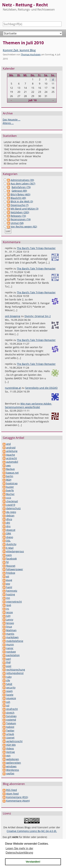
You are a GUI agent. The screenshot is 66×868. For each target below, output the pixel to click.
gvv (8, 584)
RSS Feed (12, 790)
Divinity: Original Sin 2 (38, 316)
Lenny (10, 620)
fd (7, 562)
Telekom (11, 723)
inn (8, 598)
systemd (11, 720)
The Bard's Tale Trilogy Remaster (36, 248)
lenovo (10, 623)
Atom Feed (12, 794)
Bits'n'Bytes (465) (20, 194)
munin (10, 644)
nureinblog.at (13, 388)
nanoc (10, 648)
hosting (11, 594)
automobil (12, 462)
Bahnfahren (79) (21, 187)
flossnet (11, 566)
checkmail (12, 501)
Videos (10, 748)
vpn (8, 755)
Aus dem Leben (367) (23, 183)
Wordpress (13, 770)
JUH (8, 616)
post (9, 666)
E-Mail (10, 548)
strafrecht (12, 709)
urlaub (10, 734)
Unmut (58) (17, 223)
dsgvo (10, 537)
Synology (11, 716)
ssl (8, 705)
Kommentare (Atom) (18, 801)
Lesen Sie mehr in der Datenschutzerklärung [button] (19, 851)
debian (10, 516)
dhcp (9, 519)
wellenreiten (14, 763)
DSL (8, 541)
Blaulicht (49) (18, 198)
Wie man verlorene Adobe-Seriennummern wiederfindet (28, 405)
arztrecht (12, 458)
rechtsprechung (16, 670)
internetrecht (14, 602)
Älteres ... (8, 123)
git (8, 576)
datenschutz (13, 508)
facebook (11, 559)
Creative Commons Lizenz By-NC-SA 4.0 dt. (32, 831)
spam (9, 691)
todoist (10, 727)
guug (9, 580)
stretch (10, 713)
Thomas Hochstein (31, 54)
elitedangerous (15, 551)
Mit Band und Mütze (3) (24, 209)
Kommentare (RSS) (17, 797)
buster (10, 487)
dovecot (11, 530)
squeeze (11, 698)
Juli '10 (33, 100)
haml (9, 587)
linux (9, 627)
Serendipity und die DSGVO (41, 388)
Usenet (10, 738)
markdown (12, 637)
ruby (9, 677)
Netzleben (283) (20, 212)
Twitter (10, 731)
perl (9, 659)
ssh (8, 702)
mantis (10, 634)
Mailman (11, 630)
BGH (9, 480)
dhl (8, 523)
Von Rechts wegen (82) (24, 227)
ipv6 (9, 605)
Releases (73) (18, 216)
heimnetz (12, 591)
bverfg (10, 490)
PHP (8, 662)
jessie (10, 612)
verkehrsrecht (14, 741)
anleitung (12, 451)
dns (8, 526)
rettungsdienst (15, 673)
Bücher (10, 494)
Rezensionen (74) (21, 219)
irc (8, 609)
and (8, 444)
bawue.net (12, 473)
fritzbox (11, 573)
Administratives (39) (22, 180)
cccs (9, 498)
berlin (10, 476)
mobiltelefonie (15, 641)
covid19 (11, 505)
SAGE (9, 684)
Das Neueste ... (12, 120)
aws (8, 465)
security (11, 687)
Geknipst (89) (19, 191)
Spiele (10, 695)
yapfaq (10, 773)
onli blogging (13, 316)
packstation (13, 655)
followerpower (15, 569)
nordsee (11, 652)
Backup (10, 469)
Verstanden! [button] (33, 862)
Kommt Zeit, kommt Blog (19, 50)
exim (9, 555)
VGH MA (11, 745)
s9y (8, 680)
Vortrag (10, 752)
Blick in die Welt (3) (22, 201)
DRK (9, 533)
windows (11, 766)
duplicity (11, 544)
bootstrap (12, 483)
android (11, 448)
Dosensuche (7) (20, 205)
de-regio (11, 512)
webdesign (13, 759)
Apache (11, 455)
